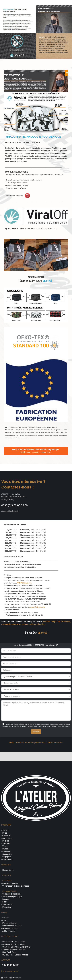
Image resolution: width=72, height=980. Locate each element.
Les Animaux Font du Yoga (14, 942)
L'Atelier (6, 918)
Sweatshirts (7, 838)
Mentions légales (9, 923)
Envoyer (36, 732)
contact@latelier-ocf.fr (37, 607)
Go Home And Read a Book (14, 944)
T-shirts (5, 830)
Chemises (7, 836)
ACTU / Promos (9, 931)
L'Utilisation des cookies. (55, 743)
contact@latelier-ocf (12, 978)
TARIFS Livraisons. (25, 583)
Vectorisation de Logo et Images (16, 886)
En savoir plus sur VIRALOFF (45, 229)
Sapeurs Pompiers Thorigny (14, 950)
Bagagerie (7, 857)
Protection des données (12, 926)
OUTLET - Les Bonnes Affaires (15, 955)
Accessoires (7, 859)
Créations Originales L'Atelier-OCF (17, 947)
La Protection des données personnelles (29, 743)
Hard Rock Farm (9, 952)
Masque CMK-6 (8, 870)
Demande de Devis (10, 928)
